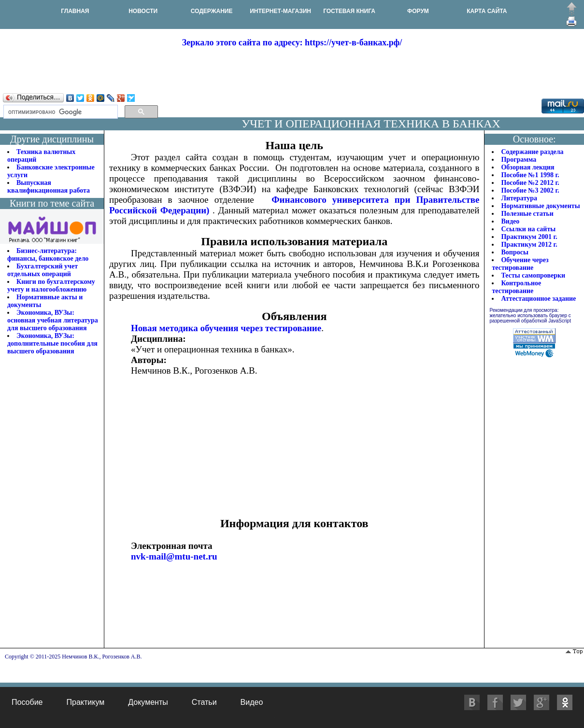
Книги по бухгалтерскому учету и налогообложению (51, 286)
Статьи (204, 702)
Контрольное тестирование (516, 287)
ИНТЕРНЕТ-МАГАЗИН (280, 11)
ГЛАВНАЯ (75, 11)
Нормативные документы (540, 206)
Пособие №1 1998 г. (530, 175)
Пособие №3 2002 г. (530, 190)
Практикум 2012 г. (529, 245)
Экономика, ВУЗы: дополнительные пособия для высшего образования (52, 343)
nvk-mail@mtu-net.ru (174, 556)
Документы (148, 702)
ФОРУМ (418, 11)
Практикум (85, 702)
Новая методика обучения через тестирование (226, 328)
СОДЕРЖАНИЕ (212, 11)
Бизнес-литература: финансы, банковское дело (48, 255)
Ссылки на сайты (528, 229)
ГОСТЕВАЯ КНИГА (349, 11)
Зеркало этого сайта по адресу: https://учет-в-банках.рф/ (292, 42)
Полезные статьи (527, 214)
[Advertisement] (292, 70)
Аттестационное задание (538, 299)
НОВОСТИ (143, 11)
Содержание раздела (532, 152)
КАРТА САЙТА (487, 11)
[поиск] (60, 112)
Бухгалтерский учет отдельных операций (43, 270)
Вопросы (514, 252)
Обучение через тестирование (520, 264)
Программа (519, 160)
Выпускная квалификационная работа (49, 187)
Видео (510, 221)
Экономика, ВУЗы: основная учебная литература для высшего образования (53, 320)
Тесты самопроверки (533, 275)
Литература (519, 198)
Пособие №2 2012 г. (530, 183)
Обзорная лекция (527, 167)
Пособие (27, 702)
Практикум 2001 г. (529, 237)
